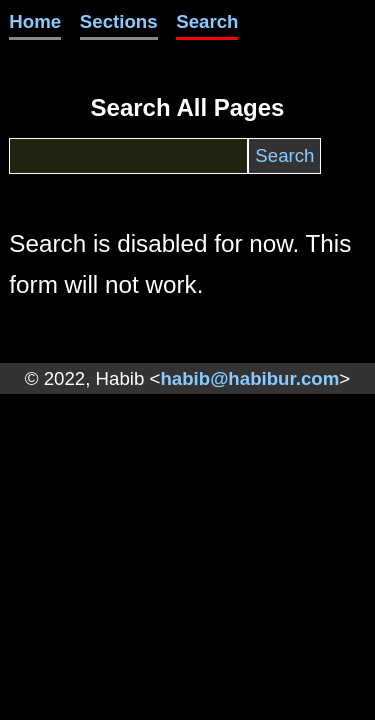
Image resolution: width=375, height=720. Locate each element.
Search (207, 21)
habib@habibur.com (249, 378)
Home (35, 21)
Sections (119, 21)
